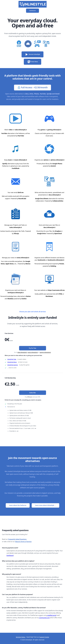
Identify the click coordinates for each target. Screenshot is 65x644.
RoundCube (22, 199)
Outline (24, 299)
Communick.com (44, 617)
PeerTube (21, 136)
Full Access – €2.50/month (32, 88)
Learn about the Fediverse (18, 505)
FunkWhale (16, 168)
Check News (33, 62)
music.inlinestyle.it (21, 160)
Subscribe (32, 393)
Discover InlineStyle (32, 54)
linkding (53, 266)
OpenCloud (58, 234)
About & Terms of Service (23, 541)
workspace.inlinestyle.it (16, 293)
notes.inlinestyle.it (23, 258)
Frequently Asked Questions (17, 539)
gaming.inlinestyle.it (54, 130)
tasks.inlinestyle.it (16, 227)
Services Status (21, 637)
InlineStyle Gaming (13, 365)
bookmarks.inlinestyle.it (56, 260)
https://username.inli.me (56, 290)
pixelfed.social (52, 615)
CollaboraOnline (58, 201)
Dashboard (32, 11)
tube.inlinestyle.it (21, 130)
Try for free (32, 348)
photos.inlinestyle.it (58, 160)
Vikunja (16, 234)
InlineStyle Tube (12, 359)
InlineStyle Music (12, 362)
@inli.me (21, 192)
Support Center (44, 637)
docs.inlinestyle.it (55, 195)
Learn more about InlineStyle (45, 505)
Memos (28, 264)
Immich (53, 166)
